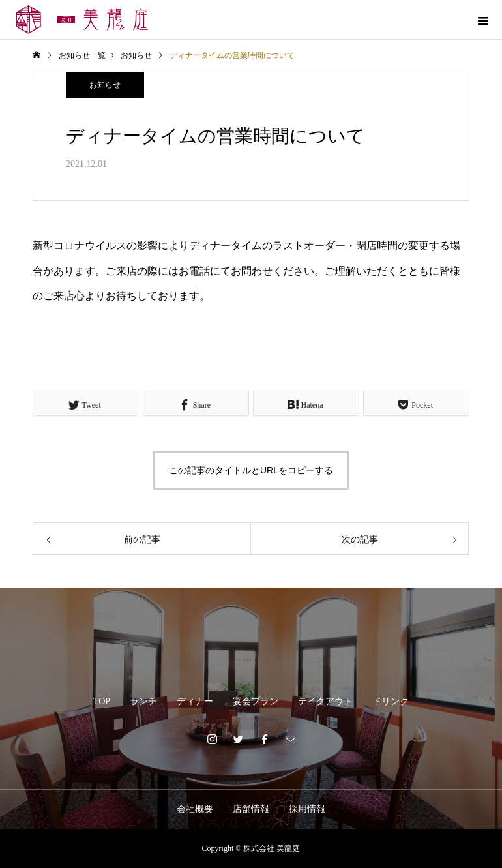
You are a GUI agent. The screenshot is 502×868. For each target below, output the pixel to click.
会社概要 (195, 809)
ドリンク (391, 701)
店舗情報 (251, 809)
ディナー (195, 701)
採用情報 (307, 809)
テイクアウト (325, 701)
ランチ (143, 701)
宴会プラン (256, 701)
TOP (102, 701)
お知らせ (105, 85)
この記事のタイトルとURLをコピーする (251, 470)
